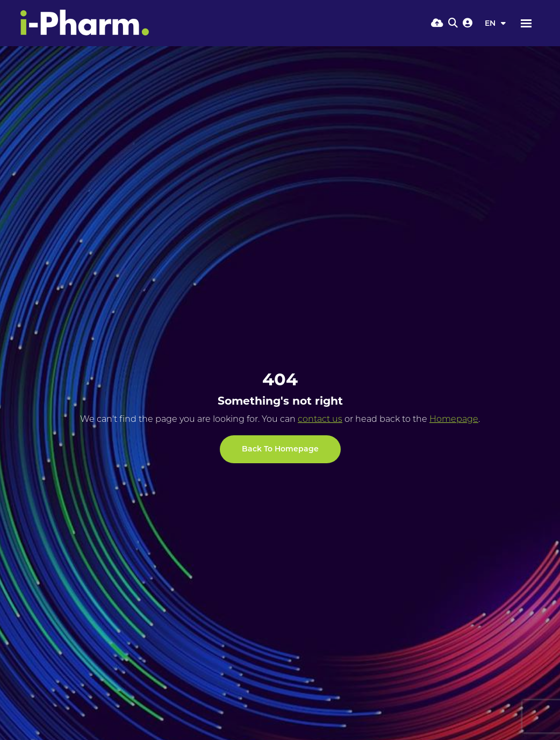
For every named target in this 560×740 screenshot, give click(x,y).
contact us (320, 419)
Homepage (454, 419)
